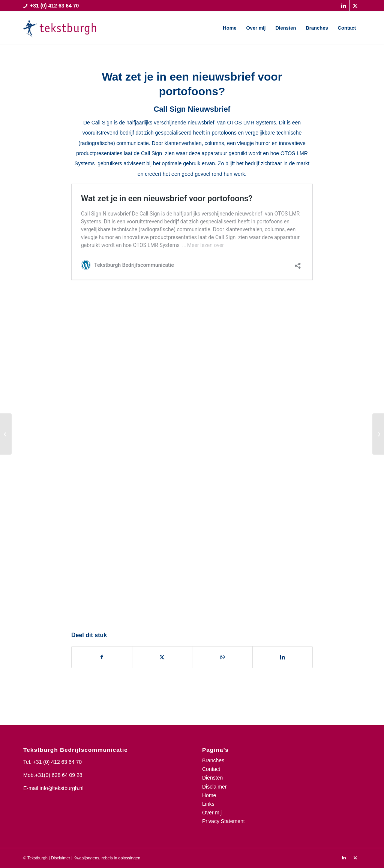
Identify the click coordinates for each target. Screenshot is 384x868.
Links (208, 804)
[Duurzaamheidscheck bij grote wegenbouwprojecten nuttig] (6, 434)
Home (209, 795)
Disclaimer (214, 787)
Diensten (212, 778)
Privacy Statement (223, 821)
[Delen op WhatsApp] (222, 657)
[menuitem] (229, 28)
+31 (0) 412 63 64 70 (57, 762)
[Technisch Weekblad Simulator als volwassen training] (378, 434)
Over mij (212, 813)
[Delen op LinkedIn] (283, 657)
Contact (211, 769)
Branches (213, 760)
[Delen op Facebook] (102, 657)
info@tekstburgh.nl (62, 788)
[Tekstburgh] (60, 28)
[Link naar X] (355, 6)
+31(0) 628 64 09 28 (59, 775)
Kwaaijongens (86, 858)
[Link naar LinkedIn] (344, 6)
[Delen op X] (162, 657)
